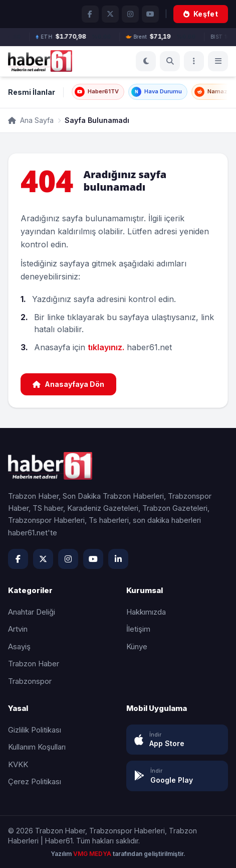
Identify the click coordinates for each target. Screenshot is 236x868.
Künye (137, 646)
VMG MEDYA (93, 854)
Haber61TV (97, 92)
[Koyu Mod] (146, 61)
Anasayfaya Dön (68, 384)
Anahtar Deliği (32, 612)
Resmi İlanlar (32, 92)
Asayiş (19, 646)
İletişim (138, 629)
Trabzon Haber (34, 664)
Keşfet (201, 14)
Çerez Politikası (35, 781)
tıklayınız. (106, 347)
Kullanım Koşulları (37, 747)
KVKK (18, 764)
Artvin (18, 629)
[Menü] (194, 61)
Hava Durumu (157, 92)
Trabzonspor (30, 681)
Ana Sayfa (31, 120)
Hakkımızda (146, 612)
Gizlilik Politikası (35, 730)
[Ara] (170, 61)
